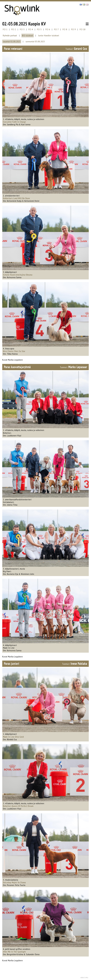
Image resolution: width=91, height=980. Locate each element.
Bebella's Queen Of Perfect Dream (18, 806)
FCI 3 (22, 29)
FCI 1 (5, 29)
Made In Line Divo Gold (13, 737)
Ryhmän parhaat (10, 35)
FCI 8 (65, 29)
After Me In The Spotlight (14, 952)
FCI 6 (48, 29)
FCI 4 (31, 29)
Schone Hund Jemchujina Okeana (18, 275)
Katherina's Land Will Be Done (16, 198)
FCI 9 (73, 29)
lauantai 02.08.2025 (12, 41)
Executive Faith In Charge (14, 122)
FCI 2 (14, 29)
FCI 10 (83, 29)
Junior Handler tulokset (49, 35)
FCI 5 (39, 29)
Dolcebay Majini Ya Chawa (14, 882)
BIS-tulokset (28, 35)
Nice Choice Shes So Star (14, 351)
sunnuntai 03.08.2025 (35, 41)
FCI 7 (56, 29)
